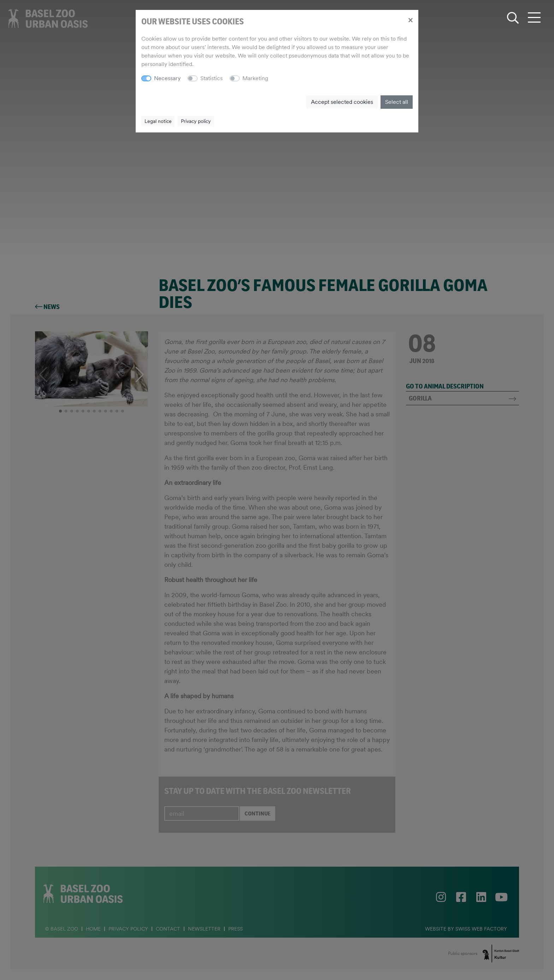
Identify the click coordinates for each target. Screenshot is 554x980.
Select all (397, 102)
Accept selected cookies (342, 102)
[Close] (410, 20)
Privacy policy (196, 121)
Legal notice (158, 121)
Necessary (167, 78)
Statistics (211, 78)
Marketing (255, 78)
